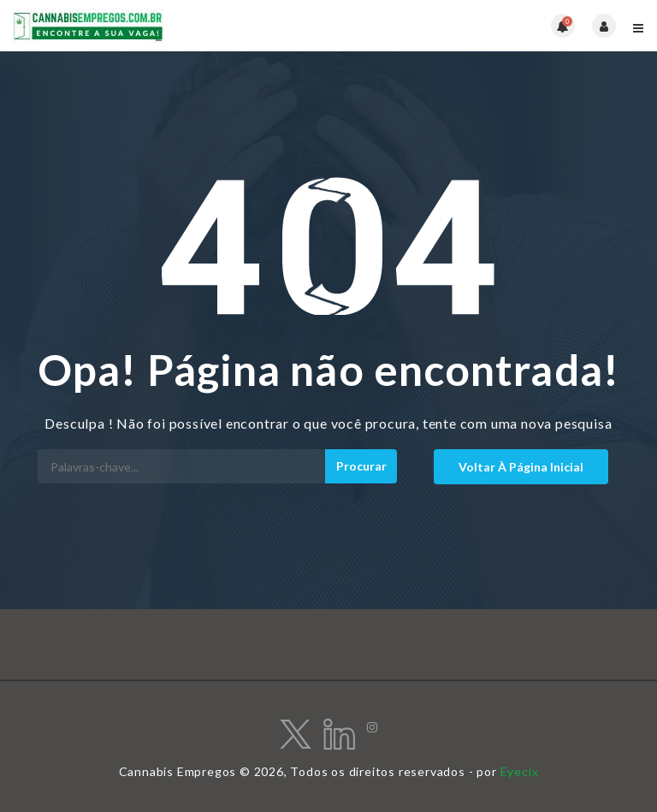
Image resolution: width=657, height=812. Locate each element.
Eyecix (520, 771)
